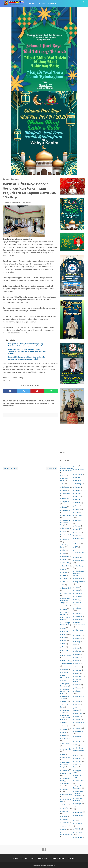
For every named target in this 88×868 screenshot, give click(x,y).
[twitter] (24, 392)
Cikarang (65, 572)
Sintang (77, 742)
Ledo (76, 466)
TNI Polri (41, 4)
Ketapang (65, 789)
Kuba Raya (66, 808)
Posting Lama (52, 468)
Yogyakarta (78, 837)
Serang (77, 716)
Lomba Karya (79, 469)
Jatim (64, 644)
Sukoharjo (78, 762)
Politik (32, 4)
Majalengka (78, 484)
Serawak (78, 720)
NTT (76, 547)
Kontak (24, 858)
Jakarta (64, 634)
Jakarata (65, 631)
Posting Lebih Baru (11, 468)
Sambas (77, 664)
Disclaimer (72, 858)
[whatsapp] (51, 392)
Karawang (65, 770)
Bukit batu (65, 563)
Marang (77, 500)
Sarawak (78, 685)
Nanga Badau (79, 539)
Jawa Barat (66, 650)
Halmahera (66, 606)
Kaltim (64, 732)
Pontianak (78, 608)
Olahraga (78, 557)
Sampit (77, 673)
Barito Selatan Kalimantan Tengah (66, 523)
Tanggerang (79, 812)
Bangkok (65, 499)
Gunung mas (66, 593)
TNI (76, 821)
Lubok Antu (78, 474)
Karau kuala (66, 758)
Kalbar (51, 4)
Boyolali (65, 560)
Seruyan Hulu (79, 723)
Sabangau (78, 651)
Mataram (78, 503)
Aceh (64, 475)
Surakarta (78, 807)
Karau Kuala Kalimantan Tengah (65, 765)
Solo (76, 745)
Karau (64, 754)
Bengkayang (66, 540)
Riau (76, 645)
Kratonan (65, 805)
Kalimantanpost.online (48, 865)
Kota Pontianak (67, 794)
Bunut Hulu (66, 566)
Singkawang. (79, 736)
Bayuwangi (66, 528)
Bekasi (64, 531)
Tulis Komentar (27, 202)
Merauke (78, 532)
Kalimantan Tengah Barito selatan (65, 717)
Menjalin (77, 526)
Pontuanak (78, 620)
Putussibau (78, 639)
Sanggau (78, 676)
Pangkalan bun (80, 582)
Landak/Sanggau (66, 834)
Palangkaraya (79, 566)
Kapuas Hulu (66, 749)
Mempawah (78, 515)
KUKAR (65, 816)
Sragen (77, 755)
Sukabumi (78, 758)
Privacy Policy (43, 858)
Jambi (64, 638)
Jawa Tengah (66, 655)
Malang (77, 490)
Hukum (64, 609)
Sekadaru (78, 688)
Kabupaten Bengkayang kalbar (65, 691)
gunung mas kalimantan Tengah (65, 601)
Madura (77, 478)
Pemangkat (78, 593)
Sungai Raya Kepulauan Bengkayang (78, 793)
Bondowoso (66, 557)
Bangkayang (66, 493)
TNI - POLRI (79, 824)
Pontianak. (78, 613)
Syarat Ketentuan (58, 858)
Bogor (64, 553)
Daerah (64, 575)
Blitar (64, 550)
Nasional (78, 544)
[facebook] (10, 392)
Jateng (64, 641)
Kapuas (64, 735)
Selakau (77, 705)
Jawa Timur (66, 661)
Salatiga (77, 654)
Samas (77, 657)
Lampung (65, 826)
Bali (63, 484)
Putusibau (78, 635)
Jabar (64, 628)
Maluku (77, 496)
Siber (33, 858)
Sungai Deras (79, 781)
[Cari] (84, 3)
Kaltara (64, 726)
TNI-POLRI (78, 832)
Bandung (65, 490)
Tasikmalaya (79, 815)
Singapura (78, 728)
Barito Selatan (67, 515)
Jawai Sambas (67, 664)
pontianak (78, 603)
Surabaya (78, 804)
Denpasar (65, 579)
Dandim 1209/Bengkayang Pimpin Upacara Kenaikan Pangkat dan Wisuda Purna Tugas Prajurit (27, 358)
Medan (77, 506)
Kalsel (64, 723)
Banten (64, 507)
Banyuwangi (66, 510)
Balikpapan (66, 487)
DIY (63, 585)
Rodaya (77, 648)
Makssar (77, 487)
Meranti (77, 529)
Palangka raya (79, 561)
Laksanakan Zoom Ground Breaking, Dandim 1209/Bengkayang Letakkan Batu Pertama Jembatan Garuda (27, 352)
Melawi (77, 509)
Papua (77, 587)
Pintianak (78, 596)
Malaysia (78, 493)
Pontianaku (78, 616)
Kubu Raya (66, 811)
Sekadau (78, 691)
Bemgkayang (66, 534)
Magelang (78, 481)
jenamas (65, 672)
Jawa (64, 647)
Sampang (78, 670)
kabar (64, 681)
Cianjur (64, 569)
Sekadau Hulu (79, 696)
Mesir (76, 535)
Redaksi (15, 858)
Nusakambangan (79, 552)
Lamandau (65, 823)
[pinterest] (37, 392)
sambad (77, 661)
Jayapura (65, 669)
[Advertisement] (73, 438)
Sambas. (78, 667)
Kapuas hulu (66, 744)
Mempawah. (79, 521)
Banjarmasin (66, 502)
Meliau (77, 512)
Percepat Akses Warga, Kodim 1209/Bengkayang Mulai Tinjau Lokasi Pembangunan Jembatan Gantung (28, 345)
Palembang (78, 579)
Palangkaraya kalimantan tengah (78, 573)
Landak (64, 829)
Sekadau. (78, 702)
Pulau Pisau (79, 630)
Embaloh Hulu (67, 588)
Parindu (77, 590)
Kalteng (64, 729)
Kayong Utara (67, 773)
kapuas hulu (66, 739)
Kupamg (65, 820)
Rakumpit (78, 642)
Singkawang (79, 731)
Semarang (78, 713)
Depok (64, 582)
